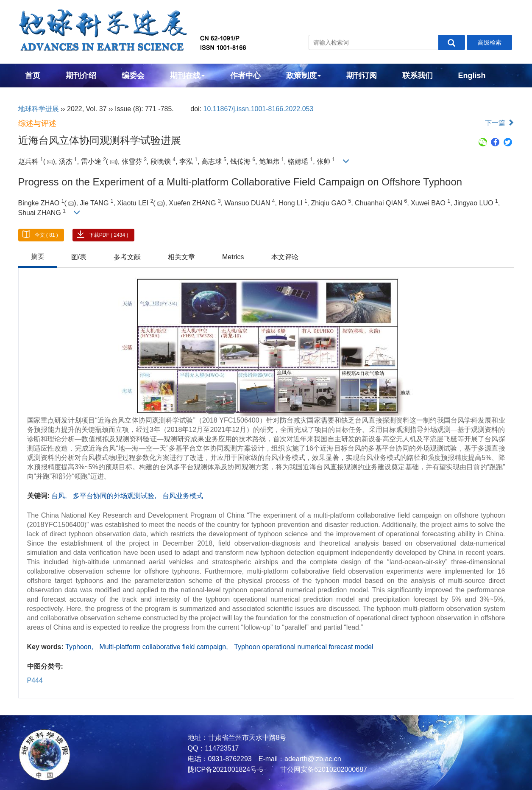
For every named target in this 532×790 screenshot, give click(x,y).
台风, (60, 496)
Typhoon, (80, 647)
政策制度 (304, 76)
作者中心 (245, 76)
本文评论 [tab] (285, 257)
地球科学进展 (39, 109)
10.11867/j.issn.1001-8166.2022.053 (259, 109)
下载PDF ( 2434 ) (109, 235)
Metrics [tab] (233, 257)
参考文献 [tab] (127, 257)
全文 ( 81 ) (46, 235)
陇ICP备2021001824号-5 (226, 769)
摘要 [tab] (38, 256)
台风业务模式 (183, 496)
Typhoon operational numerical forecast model (304, 647)
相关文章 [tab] (181, 257)
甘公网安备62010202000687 (323, 769)
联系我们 (418, 76)
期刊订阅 (362, 76)
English (472, 76)
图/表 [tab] (79, 257)
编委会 (133, 76)
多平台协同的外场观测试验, (116, 496)
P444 (35, 680)
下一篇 (499, 123)
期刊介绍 (81, 76)
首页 (33, 76)
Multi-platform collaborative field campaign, (164, 647)
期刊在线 (187, 76)
